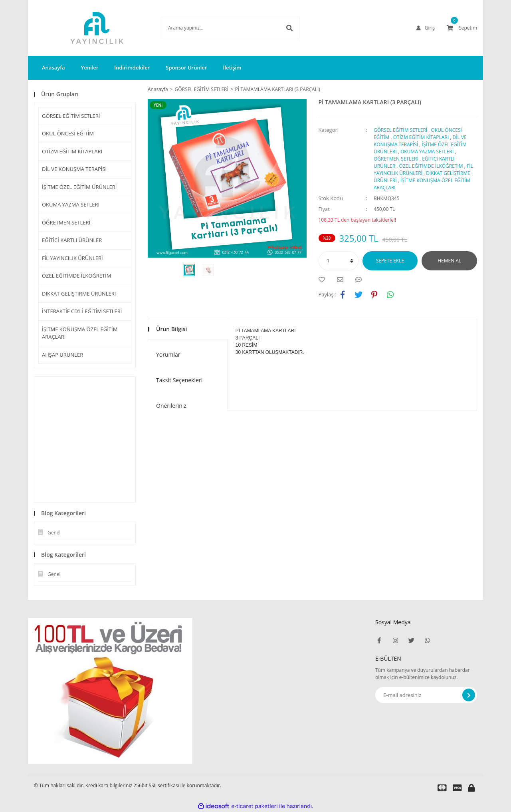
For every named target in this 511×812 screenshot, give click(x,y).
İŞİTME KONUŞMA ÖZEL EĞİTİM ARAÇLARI (80, 333)
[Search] (218, 28)
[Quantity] (339, 261)
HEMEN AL (449, 261)
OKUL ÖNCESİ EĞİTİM (68, 133)
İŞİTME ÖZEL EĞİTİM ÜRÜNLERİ (79, 187)
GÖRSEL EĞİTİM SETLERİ (71, 116)
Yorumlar (168, 354)
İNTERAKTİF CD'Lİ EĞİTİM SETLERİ (82, 311)
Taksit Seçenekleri (179, 380)
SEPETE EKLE (390, 261)
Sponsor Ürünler (186, 68)
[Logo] (85, 28)
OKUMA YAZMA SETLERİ (71, 204)
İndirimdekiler (132, 68)
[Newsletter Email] (426, 695)
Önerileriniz (171, 406)
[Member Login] (426, 28)
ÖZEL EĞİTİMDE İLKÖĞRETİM (76, 276)
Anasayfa (53, 68)
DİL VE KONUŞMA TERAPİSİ (74, 169)
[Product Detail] (160, 105)
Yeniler (89, 68)
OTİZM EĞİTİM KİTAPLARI (72, 151)
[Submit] (469, 695)
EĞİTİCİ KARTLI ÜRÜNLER (72, 240)
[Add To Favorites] (324, 280)
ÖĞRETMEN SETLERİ (66, 222)
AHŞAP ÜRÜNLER (62, 355)
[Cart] (462, 28)
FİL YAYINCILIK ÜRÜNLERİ (72, 258)
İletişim (232, 68)
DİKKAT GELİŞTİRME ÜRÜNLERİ (79, 294)
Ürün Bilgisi (171, 329)
